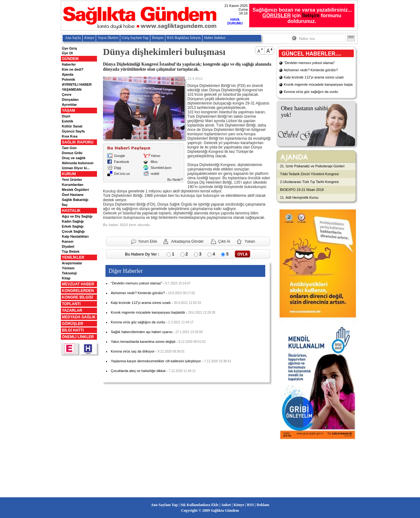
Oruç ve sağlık (74, 158)
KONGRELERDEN (78, 291)
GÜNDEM (70, 59)
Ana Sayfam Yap (164, 505)
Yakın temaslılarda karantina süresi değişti (143, 342)
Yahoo (156, 156)
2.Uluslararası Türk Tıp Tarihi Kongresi (309, 182)
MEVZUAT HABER (78, 284)
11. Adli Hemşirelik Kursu (299, 197)
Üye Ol (67, 53)
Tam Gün (69, 148)
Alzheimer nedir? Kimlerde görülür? (138, 293)
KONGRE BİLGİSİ (77, 297)
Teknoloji (69, 273)
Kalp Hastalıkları (75, 236)
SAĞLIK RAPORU (78, 142)
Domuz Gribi (72, 153)
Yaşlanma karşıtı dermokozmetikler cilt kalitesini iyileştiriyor (156, 361)
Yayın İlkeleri (108, 38)
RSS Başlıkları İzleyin (184, 38)
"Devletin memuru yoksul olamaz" (137, 283)
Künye (89, 38)
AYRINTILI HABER (77, 84)
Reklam (263, 505)
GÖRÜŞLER (73, 324)
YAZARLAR (72, 310)
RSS (250, 505)
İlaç (65, 205)
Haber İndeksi (215, 38)
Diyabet (68, 246)
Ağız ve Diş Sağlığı (77, 216)
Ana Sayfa (73, 38)
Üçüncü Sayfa (73, 131)
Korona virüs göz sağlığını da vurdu (138, 322)
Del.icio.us (122, 174)
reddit (155, 174)
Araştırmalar (72, 263)
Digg (118, 168)
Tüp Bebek (71, 251)
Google (119, 156)
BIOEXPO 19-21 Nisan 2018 (302, 190)
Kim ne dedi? (73, 69)
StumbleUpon (161, 168)
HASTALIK (71, 211)
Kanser (68, 241)
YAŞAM (68, 111)
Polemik (68, 79)
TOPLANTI (71, 304)
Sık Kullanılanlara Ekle (199, 505)
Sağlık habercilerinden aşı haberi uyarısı (142, 332)
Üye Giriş (69, 48)
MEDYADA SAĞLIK (79, 317)
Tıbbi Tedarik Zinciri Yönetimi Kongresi (309, 174)
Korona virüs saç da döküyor (133, 351)
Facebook (121, 162)
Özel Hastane (73, 195)
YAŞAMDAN (72, 89)
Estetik (67, 121)
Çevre (67, 94)
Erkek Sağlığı (73, 226)
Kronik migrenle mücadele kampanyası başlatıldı (148, 312)
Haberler (69, 64)
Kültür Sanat (72, 126)
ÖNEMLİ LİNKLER (78, 337)
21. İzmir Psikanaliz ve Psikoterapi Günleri (312, 166)
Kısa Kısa (70, 136)
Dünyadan (70, 100)
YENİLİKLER (73, 257)
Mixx (154, 162)
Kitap (66, 278)
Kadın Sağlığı (73, 221)
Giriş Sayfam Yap (135, 38)
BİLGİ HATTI (73, 330)
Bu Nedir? (175, 180)
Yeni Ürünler (72, 180)
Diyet (66, 116)
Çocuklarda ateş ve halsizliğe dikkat (138, 371)
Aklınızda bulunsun (78, 163)
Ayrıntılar (69, 105)
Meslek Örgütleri (75, 190)
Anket (226, 505)
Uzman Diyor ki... (76, 168)
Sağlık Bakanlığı (75, 200)
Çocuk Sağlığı (73, 231)
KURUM (69, 174)
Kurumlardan (73, 185)
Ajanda (68, 74)
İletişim (311, 16)
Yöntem (68, 268)
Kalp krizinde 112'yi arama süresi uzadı (141, 303)
